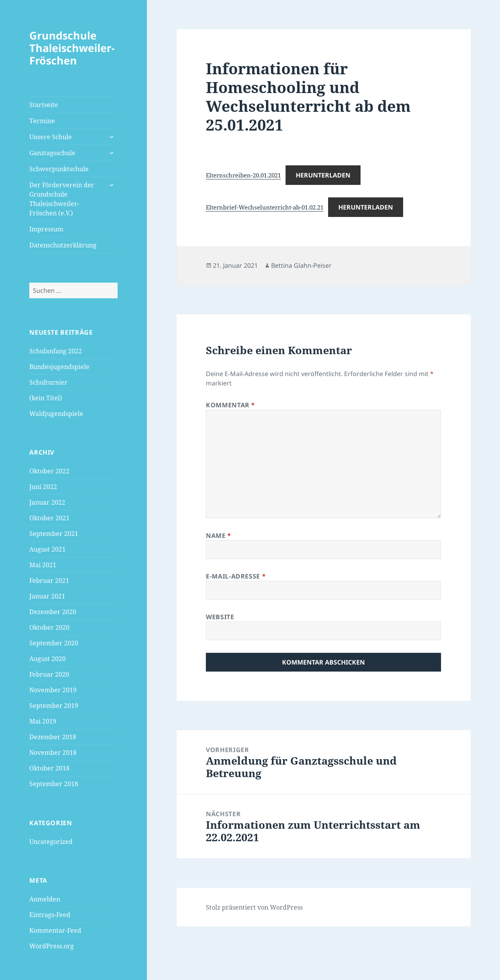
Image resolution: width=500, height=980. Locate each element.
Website (220, 617)
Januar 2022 (47, 502)
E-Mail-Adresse (236, 576)
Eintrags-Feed (50, 915)
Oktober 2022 (49, 471)
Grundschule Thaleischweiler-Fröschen (72, 48)
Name (219, 536)
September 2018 (54, 784)
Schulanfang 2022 (56, 351)
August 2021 (47, 549)
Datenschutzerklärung (63, 245)
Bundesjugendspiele (59, 367)
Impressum (46, 229)
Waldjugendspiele (56, 414)
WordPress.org (52, 946)
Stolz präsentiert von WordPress (254, 907)
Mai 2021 (43, 565)
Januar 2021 (47, 596)
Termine (42, 121)
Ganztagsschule (52, 153)
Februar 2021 (49, 580)
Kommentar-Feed (55, 930)
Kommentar (230, 405)
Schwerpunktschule (59, 169)
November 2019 (53, 690)
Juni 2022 (43, 487)
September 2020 (54, 643)
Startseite (44, 105)
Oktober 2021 (49, 518)
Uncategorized (51, 842)
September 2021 (54, 534)
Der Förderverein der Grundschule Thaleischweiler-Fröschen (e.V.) (62, 199)
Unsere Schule (51, 137)
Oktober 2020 (49, 627)
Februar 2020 (49, 674)
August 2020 (47, 659)
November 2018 (53, 752)
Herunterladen (323, 175)
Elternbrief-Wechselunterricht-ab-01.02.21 (265, 207)
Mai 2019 (43, 721)
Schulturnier (48, 382)
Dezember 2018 (53, 737)
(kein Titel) (46, 398)
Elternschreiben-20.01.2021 (243, 175)
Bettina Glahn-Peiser (301, 265)
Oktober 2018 (49, 768)
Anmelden (45, 899)
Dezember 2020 (53, 612)
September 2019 (54, 706)
